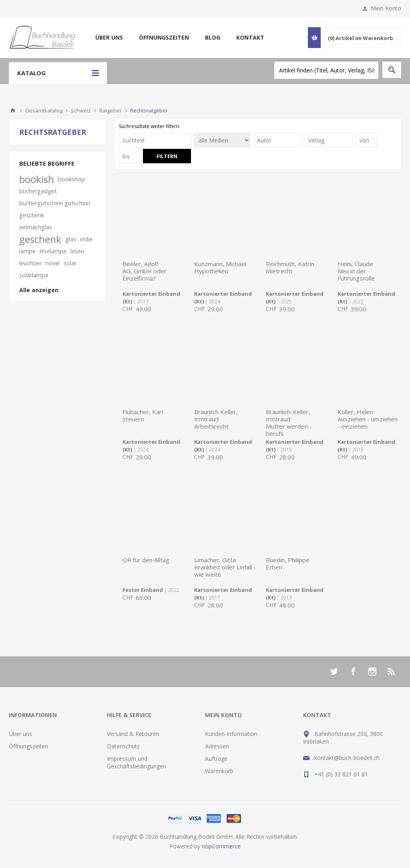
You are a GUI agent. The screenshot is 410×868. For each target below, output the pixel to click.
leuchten (30, 263)
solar (70, 263)
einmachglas (36, 227)
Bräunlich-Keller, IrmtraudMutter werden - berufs (289, 423)
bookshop (71, 179)
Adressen (217, 746)
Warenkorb (219, 771)
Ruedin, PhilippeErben (288, 563)
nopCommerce (221, 846)
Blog (213, 37)
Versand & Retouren (133, 734)
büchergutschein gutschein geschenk (55, 209)
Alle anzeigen (39, 290)
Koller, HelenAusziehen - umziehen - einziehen (368, 419)
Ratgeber (111, 110)
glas (71, 239)
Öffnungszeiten (164, 37)
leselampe (53, 251)
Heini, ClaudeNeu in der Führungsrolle (356, 271)
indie (86, 239)
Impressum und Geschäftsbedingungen (137, 762)
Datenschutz (123, 746)
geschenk (40, 239)
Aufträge (216, 759)
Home (13, 110)
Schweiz (81, 110)
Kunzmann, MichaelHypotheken (220, 267)
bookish (37, 179)
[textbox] (326, 70)
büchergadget (38, 191)
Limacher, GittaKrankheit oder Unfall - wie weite (225, 567)
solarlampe (34, 275)
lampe (27, 251)
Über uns (109, 37)
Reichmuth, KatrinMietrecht (290, 267)
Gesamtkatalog (44, 110)
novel (53, 263)
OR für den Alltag (146, 560)
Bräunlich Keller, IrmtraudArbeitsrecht (216, 419)
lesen (77, 251)
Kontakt (250, 37)
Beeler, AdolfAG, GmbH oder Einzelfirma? (145, 271)
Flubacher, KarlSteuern (143, 415)
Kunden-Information (231, 734)
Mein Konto (386, 8)
